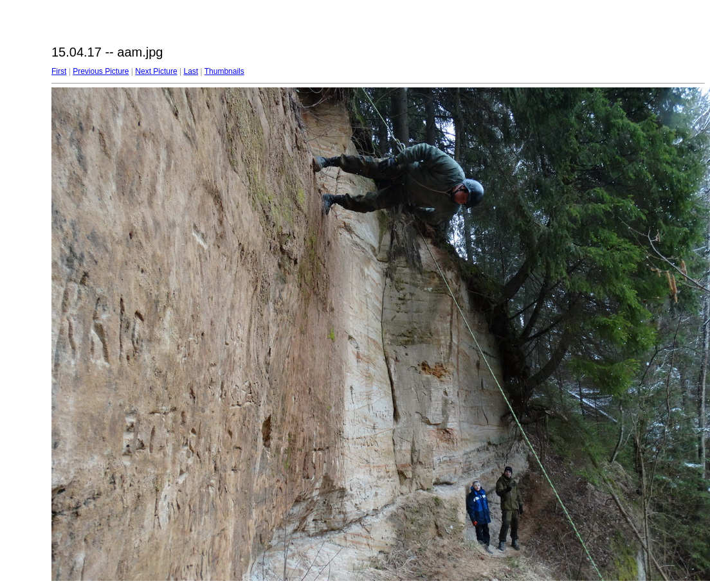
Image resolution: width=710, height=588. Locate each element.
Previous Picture (101, 71)
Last (191, 71)
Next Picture (156, 71)
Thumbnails (224, 71)
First (59, 71)
